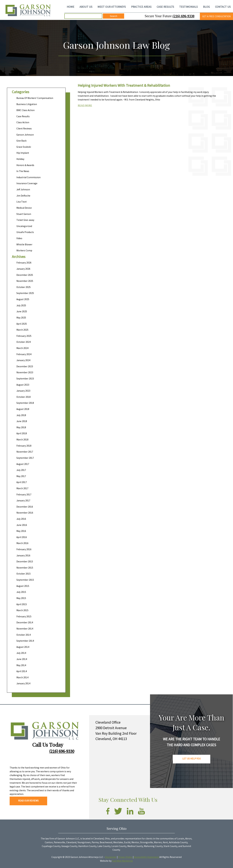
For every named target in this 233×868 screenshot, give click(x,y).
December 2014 (25, 622)
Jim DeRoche (23, 196)
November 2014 (25, 629)
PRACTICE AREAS (141, 7)
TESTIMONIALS (188, 7)
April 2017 (22, 482)
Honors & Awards (25, 165)
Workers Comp (24, 250)
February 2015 (24, 616)
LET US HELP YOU (192, 759)
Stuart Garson (24, 214)
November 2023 (25, 372)
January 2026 (23, 269)
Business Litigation (27, 104)
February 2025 (24, 336)
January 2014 (23, 683)
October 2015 (24, 574)
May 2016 (21, 531)
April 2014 (22, 671)
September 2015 (25, 580)
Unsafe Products (25, 232)
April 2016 (22, 537)
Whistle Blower (24, 244)
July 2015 (21, 592)
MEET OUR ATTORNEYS (112, 7)
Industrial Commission (28, 177)
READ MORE (85, 105)
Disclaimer (111, 857)
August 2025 (23, 299)
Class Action (23, 122)
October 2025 (24, 287)
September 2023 (25, 379)
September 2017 (25, 458)
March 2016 (22, 543)
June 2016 (22, 525)
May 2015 (21, 598)
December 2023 (25, 366)
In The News (23, 171)
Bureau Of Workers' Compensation (35, 98)
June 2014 (22, 659)
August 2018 (23, 409)
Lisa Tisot (22, 202)
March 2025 (22, 330)
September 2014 (25, 641)
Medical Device (24, 208)
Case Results (23, 116)
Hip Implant (23, 153)
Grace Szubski (24, 147)
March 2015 (22, 610)
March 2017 (22, 488)
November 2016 (25, 513)
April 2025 (22, 324)
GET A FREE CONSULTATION (216, 16)
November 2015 (25, 568)
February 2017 (24, 494)
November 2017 (25, 452)
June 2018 (22, 421)
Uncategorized (24, 226)
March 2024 (22, 348)
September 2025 (25, 293)
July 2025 (21, 305)
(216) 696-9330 (183, 16)
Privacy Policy (125, 857)
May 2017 (21, 476)
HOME (71, 7)
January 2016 (23, 555)
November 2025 (25, 281)
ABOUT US (86, 7)
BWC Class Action (25, 110)
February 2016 (24, 549)
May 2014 (21, 665)
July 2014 (21, 653)
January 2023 (23, 391)
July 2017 (21, 470)
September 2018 (25, 403)
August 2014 (23, 647)
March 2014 (22, 677)
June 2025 (22, 311)
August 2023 (23, 385)
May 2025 (21, 318)
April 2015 (22, 604)
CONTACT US (223, 7)
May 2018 (21, 427)
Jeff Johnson (23, 189)
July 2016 (21, 519)
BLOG (206, 7)
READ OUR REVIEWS (28, 801)
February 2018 (24, 446)
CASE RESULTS (165, 7)
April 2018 (22, 433)
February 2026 (24, 263)
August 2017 (23, 464)
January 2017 (23, 501)
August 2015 (23, 586)
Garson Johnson (25, 135)
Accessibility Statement (147, 857)
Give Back (21, 141)
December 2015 (25, 561)
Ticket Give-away (25, 220)
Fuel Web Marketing (122, 861)
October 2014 (24, 635)
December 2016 (25, 507)
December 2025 (25, 275)
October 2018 (24, 397)
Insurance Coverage (27, 183)
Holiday (20, 159)
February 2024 (24, 354)
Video (19, 238)
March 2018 (22, 440)
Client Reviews (24, 129)
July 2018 (21, 415)
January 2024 (23, 360)
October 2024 (24, 342)
